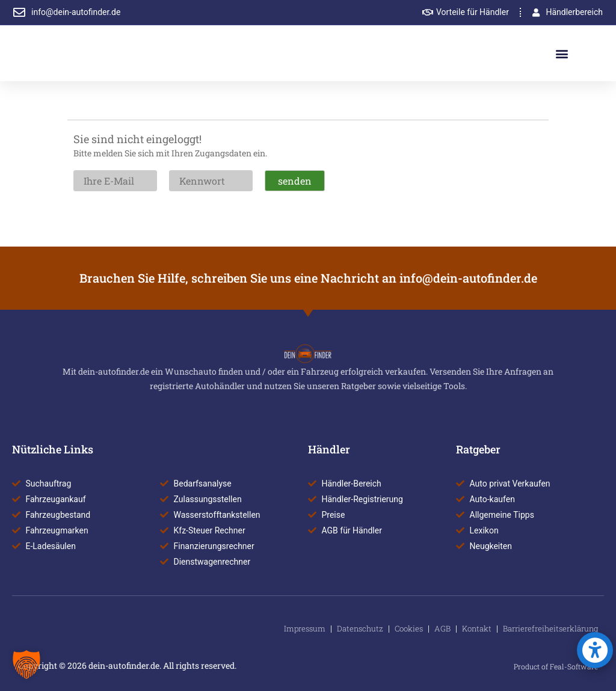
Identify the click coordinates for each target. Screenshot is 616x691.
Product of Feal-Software (556, 666)
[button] (562, 53)
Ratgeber (478, 449)
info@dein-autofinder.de (468, 278)
